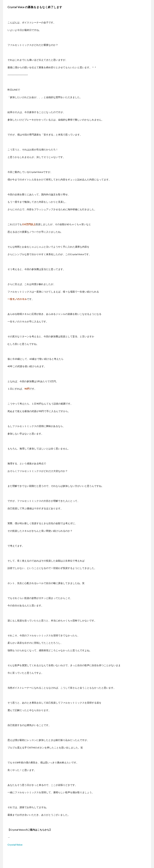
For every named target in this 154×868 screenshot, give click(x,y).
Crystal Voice (15, 845)
